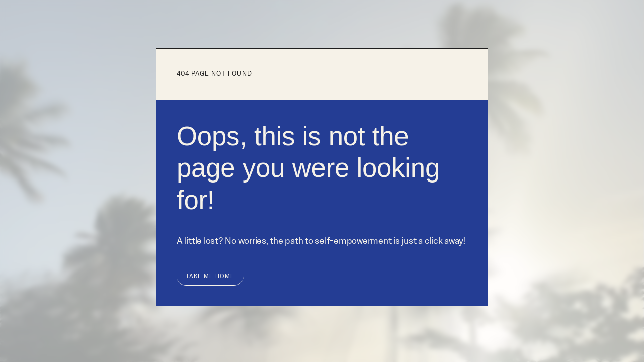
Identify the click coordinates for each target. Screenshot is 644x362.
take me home (210, 276)
